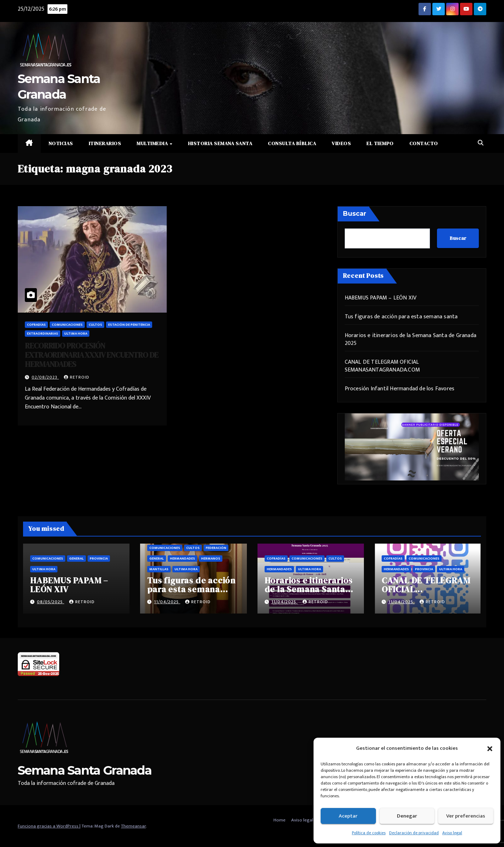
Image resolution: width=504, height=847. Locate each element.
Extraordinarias (43, 334)
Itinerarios (105, 143)
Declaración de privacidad (414, 833)
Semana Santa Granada (85, 770)
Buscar (355, 214)
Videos (341, 143)
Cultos (95, 325)
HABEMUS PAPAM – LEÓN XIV (381, 298)
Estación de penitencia (129, 325)
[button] (490, 748)
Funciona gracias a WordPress (49, 826)
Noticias (61, 143)
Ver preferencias (466, 816)
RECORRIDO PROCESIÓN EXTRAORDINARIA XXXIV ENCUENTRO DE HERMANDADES (92, 355)
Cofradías (36, 325)
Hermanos (211, 559)
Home (279, 820)
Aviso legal (452, 833)
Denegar (407, 816)
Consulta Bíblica (292, 143)
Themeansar (133, 826)
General (76, 559)
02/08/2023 (45, 377)
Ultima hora (76, 334)
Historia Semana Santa (220, 143)
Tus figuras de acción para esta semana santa (401, 317)
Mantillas (159, 569)
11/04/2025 (167, 602)
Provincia (99, 559)
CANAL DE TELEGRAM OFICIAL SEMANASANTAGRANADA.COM (382, 366)
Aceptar (348, 816)
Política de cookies (369, 833)
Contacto (424, 143)
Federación (216, 548)
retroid (77, 377)
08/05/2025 (51, 602)
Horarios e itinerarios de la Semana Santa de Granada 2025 (411, 339)
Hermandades (182, 559)
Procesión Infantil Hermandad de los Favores (400, 389)
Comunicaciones (67, 325)
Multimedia (153, 143)
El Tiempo (380, 143)
